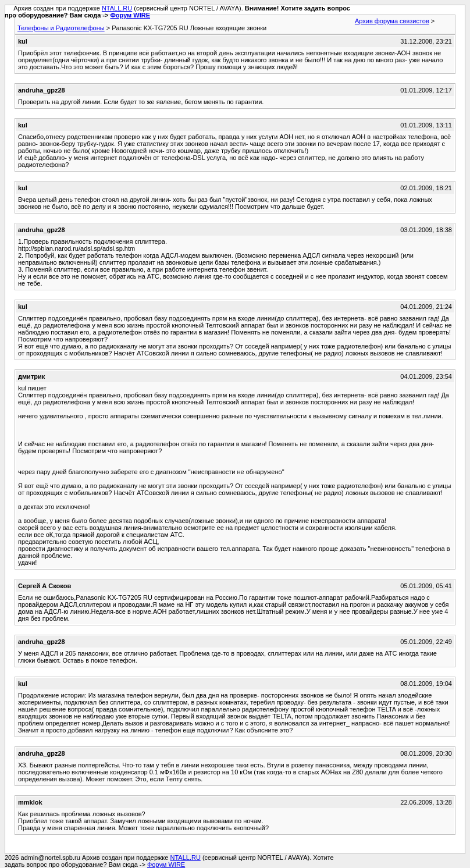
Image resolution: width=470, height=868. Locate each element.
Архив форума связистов (392, 21)
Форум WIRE (130, 15)
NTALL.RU (117, 8)
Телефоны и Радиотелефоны (61, 28)
